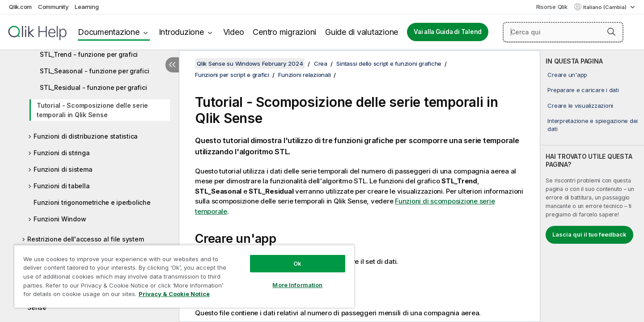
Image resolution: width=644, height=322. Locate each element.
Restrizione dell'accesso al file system (85, 239)
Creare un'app (567, 75)
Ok (297, 263)
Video (234, 32)
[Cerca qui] (563, 32)
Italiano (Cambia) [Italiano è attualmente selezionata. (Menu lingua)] (606, 7)
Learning (87, 7)
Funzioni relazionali (304, 75)
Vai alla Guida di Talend (448, 32)
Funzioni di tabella (61, 186)
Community (53, 7)
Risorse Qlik (552, 7)
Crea (321, 64)
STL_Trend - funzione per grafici (89, 54)
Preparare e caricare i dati (583, 90)
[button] (611, 32)
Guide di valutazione (362, 32)
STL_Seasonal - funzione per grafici (94, 71)
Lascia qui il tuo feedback (589, 234)
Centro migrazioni (284, 32)
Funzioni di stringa (61, 153)
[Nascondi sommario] (172, 65)
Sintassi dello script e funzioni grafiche (389, 64)
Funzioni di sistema (63, 169)
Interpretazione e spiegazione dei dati (593, 125)
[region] (184, 276)
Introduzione (181, 32)
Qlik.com (20, 7)
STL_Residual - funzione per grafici (93, 87)
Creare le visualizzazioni (580, 106)
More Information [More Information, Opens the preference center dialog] (297, 285)
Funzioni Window (60, 219)
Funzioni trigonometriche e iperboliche (92, 202)
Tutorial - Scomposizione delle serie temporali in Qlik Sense (92, 110)
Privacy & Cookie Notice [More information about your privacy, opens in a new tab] (174, 294)
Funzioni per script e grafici (232, 75)
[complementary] (592, 186)
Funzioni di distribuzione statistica (86, 136)
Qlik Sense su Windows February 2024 (250, 64)
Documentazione (109, 32)
